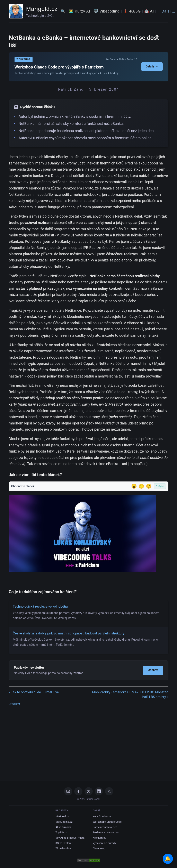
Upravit (14, 704)
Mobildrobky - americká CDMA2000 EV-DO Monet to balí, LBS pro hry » (130, 695)
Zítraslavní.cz (63, 848)
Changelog (99, 848)
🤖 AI (149, 11)
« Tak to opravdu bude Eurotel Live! (34, 692)
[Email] (68, 791)
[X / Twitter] (89, 791)
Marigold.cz (42, 9)
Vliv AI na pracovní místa (70, 838)
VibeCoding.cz (64, 822)
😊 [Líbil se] (149, 486)
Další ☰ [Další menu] (169, 11)
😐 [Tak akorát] (141, 486)
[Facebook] (78, 791)
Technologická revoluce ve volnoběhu (40, 606)
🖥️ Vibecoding (107, 11)
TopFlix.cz (61, 832)
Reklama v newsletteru (106, 832)
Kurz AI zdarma (102, 816)
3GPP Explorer (64, 843)
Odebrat (153, 670)
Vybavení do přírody (104, 843)
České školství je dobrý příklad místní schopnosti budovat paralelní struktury (69, 633)
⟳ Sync (160, 486)
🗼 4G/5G (132, 11)
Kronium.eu (99, 838)
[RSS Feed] (109, 791)
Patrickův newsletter (105, 827)
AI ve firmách (63, 827)
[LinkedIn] (99, 791)
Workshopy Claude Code (107, 822)
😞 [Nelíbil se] (134, 486)
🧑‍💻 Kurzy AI (79, 11)
